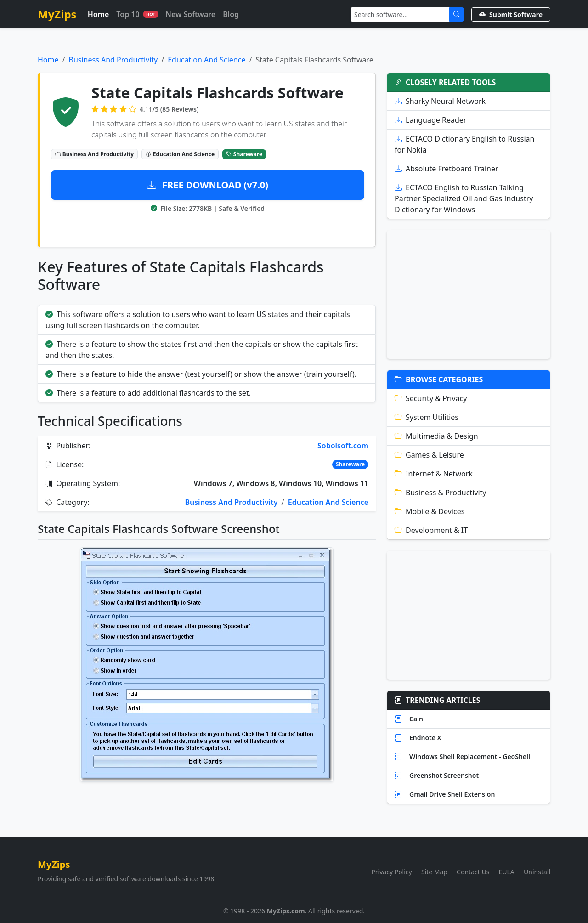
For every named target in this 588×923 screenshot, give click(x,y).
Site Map (434, 872)
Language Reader (430, 120)
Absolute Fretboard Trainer (447, 169)
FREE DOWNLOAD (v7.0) (208, 185)
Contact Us (473, 872)
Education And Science (206, 60)
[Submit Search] (457, 14)
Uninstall (537, 872)
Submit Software (511, 14)
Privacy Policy (391, 872)
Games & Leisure (429, 455)
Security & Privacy (431, 398)
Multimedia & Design (436, 436)
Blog (231, 14)
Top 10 (137, 14)
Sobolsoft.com (343, 446)
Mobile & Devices (430, 511)
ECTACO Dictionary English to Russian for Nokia (464, 144)
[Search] (400, 14)
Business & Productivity (441, 493)
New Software (190, 14)
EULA (507, 872)
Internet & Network (434, 474)
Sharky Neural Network (440, 101)
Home (99, 14)
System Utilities (427, 417)
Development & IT (431, 530)
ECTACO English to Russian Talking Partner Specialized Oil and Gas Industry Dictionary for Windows (464, 198)
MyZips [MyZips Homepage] (57, 14)
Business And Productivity (113, 60)
